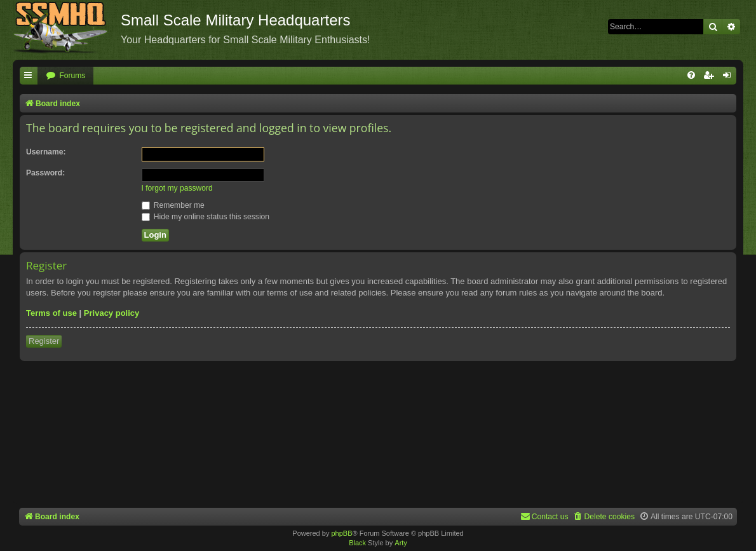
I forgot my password (177, 188)
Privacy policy (111, 313)
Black (357, 543)
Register (44, 341)
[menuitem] (65, 76)
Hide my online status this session (206, 217)
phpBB (341, 533)
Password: (45, 173)
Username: (46, 152)
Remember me (173, 205)
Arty (401, 543)
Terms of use (51, 313)
